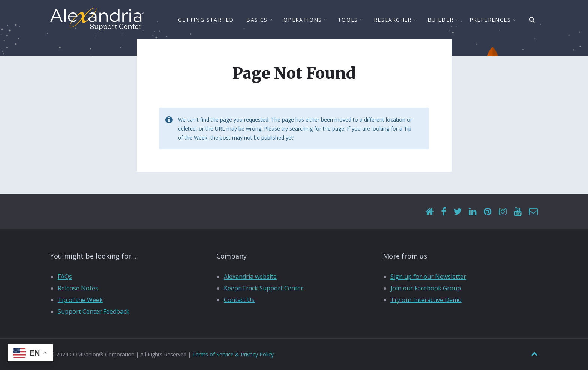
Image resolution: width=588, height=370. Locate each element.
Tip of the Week (80, 300)
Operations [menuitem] (303, 20)
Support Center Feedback (94, 311)
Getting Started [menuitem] (206, 20)
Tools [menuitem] (348, 20)
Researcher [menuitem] (393, 20)
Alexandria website (250, 277)
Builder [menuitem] (441, 20)
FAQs (65, 277)
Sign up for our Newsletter (428, 277)
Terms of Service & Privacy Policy (233, 354)
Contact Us (239, 300)
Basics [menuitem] (257, 20)
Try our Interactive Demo (426, 300)
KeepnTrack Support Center (264, 288)
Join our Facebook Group (426, 288)
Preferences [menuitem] (490, 20)
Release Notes (78, 288)
